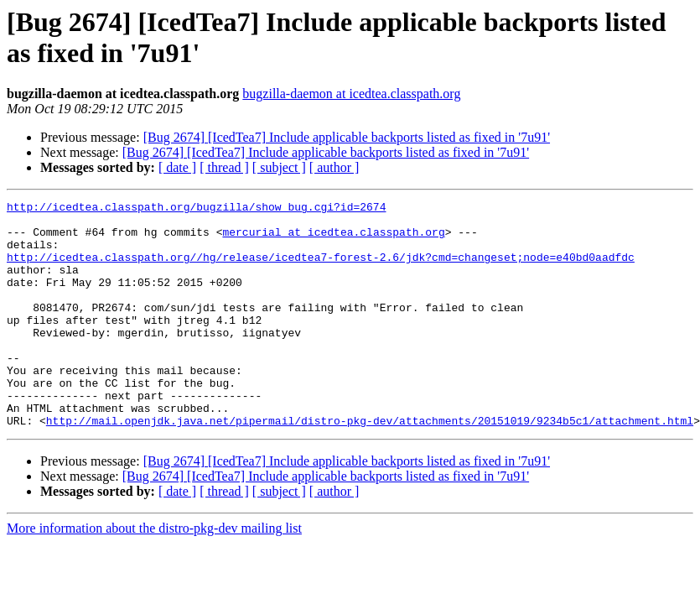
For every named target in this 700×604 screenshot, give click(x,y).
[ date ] (177, 167)
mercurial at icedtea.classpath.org (333, 239)
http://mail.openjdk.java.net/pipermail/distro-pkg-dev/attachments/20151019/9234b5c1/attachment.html (370, 466)
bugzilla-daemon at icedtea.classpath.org (351, 94)
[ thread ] (224, 167)
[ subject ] (279, 167)
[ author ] (334, 167)
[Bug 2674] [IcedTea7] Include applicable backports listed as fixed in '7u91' (347, 137)
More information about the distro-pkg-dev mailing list (154, 573)
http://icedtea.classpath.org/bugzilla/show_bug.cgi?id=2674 (196, 209)
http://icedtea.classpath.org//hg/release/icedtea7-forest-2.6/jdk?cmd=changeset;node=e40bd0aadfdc (321, 269)
